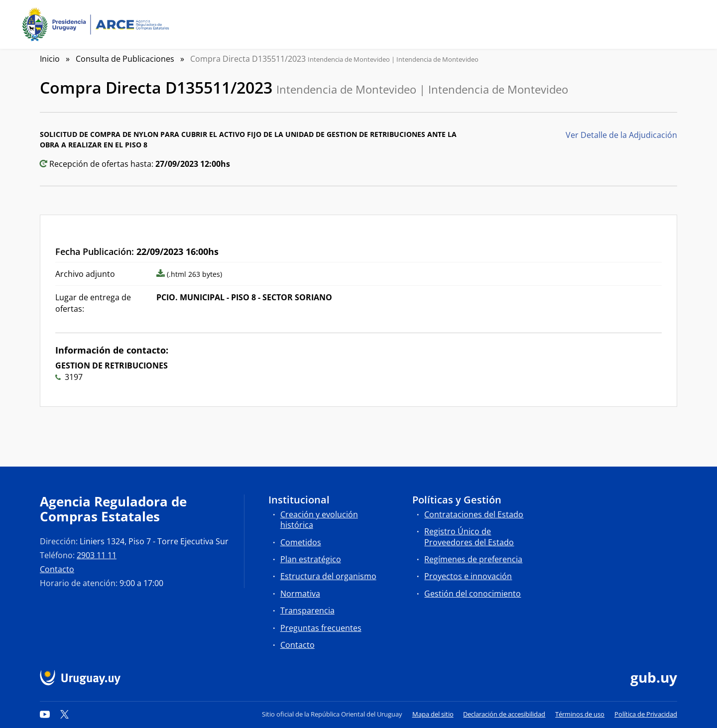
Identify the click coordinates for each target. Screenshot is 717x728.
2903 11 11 (97, 555)
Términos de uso (580, 714)
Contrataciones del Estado (474, 514)
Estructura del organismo (328, 576)
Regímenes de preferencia (473, 559)
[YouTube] (45, 714)
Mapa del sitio (433, 714)
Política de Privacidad (646, 714)
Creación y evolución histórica (319, 520)
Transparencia (307, 610)
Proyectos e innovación (468, 576)
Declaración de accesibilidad (504, 714)
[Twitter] (65, 714)
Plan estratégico (311, 559)
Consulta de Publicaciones (125, 59)
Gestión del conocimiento (473, 594)
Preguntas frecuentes (321, 628)
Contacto (57, 569)
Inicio (50, 59)
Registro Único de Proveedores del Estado (469, 537)
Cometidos (301, 542)
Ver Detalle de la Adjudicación (621, 135)
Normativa (300, 594)
